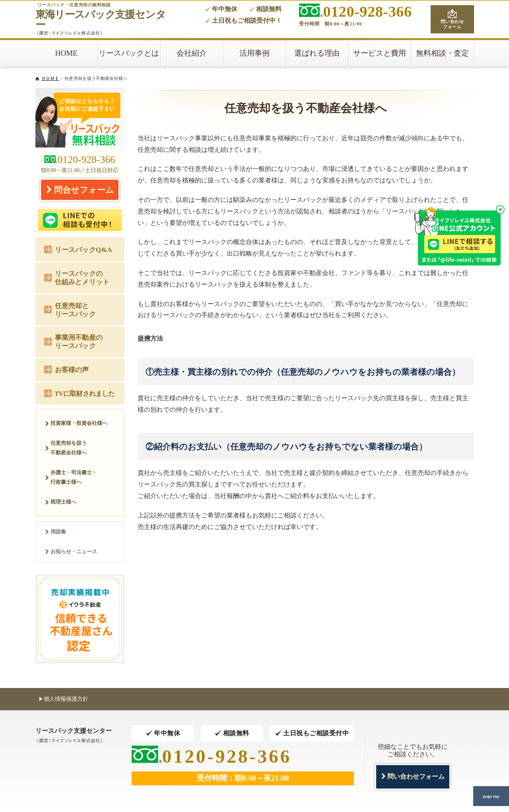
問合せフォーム (80, 190)
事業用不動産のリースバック (73, 342)
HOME (67, 53)
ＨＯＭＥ (50, 78)
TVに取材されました (79, 393)
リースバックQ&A (78, 249)
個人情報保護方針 (64, 699)
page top (491, 796)
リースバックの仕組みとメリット (77, 278)
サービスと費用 (380, 53)
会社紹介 (192, 53)
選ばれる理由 (317, 53)
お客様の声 (67, 369)
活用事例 (254, 53)
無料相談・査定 (442, 53)
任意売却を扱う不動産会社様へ (66, 448)
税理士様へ (61, 502)
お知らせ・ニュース (71, 551)
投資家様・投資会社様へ (76, 423)
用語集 (55, 532)
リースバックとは (129, 53)
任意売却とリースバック (70, 310)
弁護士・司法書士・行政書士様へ (71, 477)
